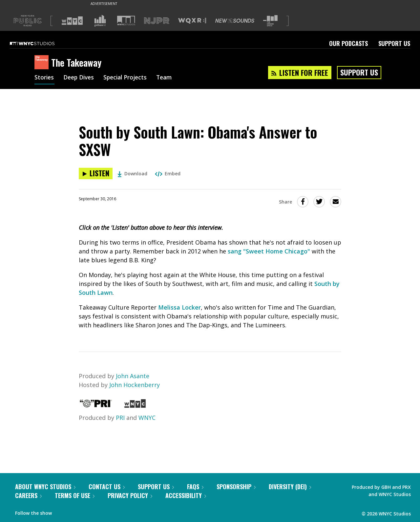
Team (169, 78)
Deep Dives (80, 78)
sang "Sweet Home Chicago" (269, 251)
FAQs (195, 487)
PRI (120, 418)
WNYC (147, 418)
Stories (44, 78)
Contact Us (107, 487)
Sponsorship (236, 487)
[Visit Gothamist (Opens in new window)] (100, 21)
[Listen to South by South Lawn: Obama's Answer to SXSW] (96, 174)
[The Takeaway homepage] (43, 63)
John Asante (133, 376)
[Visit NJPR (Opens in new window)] (157, 21)
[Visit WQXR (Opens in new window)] (192, 21)
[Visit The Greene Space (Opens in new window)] (270, 21)
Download (132, 174)
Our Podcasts (348, 43)
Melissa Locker (179, 307)
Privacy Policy (130, 495)
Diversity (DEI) (290, 487)
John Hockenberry (135, 385)
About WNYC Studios (45, 487)
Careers (28, 495)
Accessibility (186, 495)
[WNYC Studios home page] (40, 43)
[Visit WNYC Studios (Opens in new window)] (126, 21)
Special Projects (129, 78)
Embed (168, 174)
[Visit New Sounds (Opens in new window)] (235, 21)
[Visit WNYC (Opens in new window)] (72, 21)
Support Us (394, 43)
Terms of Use (75, 495)
